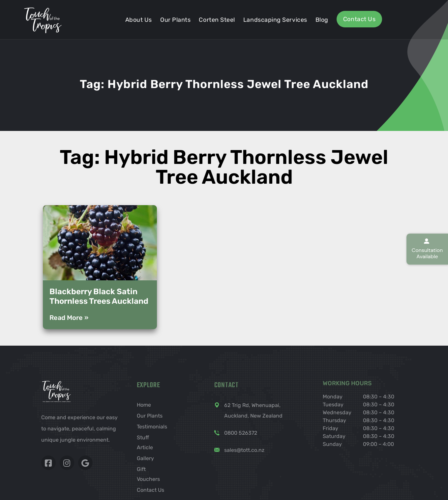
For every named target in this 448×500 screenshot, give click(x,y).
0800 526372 (241, 433)
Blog (322, 20)
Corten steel (217, 20)
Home (144, 405)
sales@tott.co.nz (244, 450)
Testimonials (152, 427)
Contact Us (359, 19)
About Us (139, 20)
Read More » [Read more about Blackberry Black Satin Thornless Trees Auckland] (69, 318)
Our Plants (175, 20)
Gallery (145, 458)
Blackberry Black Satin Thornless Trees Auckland (99, 296)
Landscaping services (275, 20)
